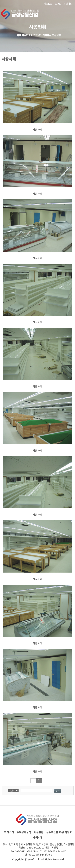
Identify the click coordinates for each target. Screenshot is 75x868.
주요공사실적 (24, 832)
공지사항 (38, 837)
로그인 (58, 4)
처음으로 (48, 4)
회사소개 (9, 832)
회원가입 (68, 4)
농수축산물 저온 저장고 (59, 832)
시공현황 (39, 832)
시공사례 (37, 130)
